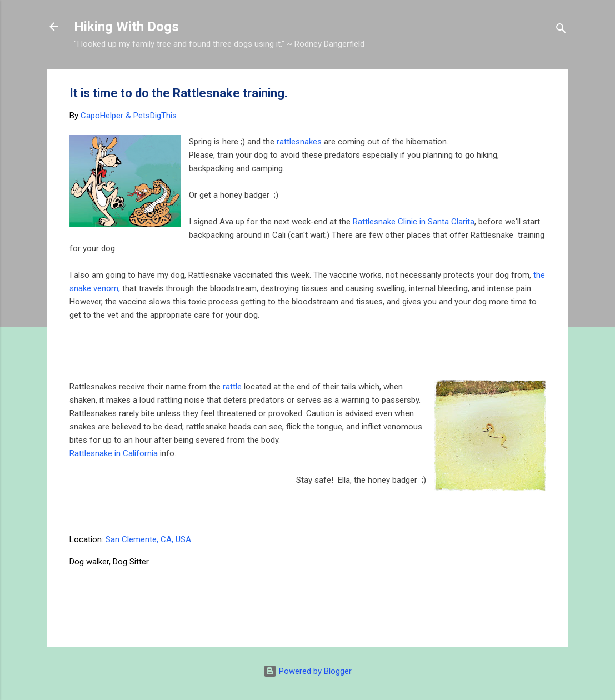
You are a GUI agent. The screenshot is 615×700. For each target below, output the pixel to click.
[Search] (561, 30)
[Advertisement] (158, 362)
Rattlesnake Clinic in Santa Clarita (414, 222)
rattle (232, 387)
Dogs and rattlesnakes (248, 562)
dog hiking (174, 562)
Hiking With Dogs (126, 27)
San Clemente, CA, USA (148, 539)
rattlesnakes (300, 142)
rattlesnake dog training (483, 562)
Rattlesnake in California (114, 453)
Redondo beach (103, 584)
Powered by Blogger (307, 671)
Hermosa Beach (333, 562)
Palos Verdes (401, 562)
